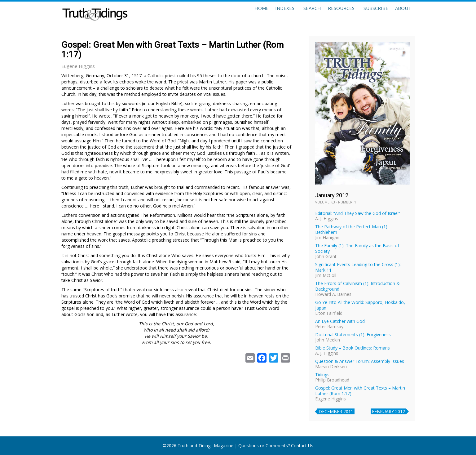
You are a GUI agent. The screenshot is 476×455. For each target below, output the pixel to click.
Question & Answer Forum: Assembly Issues (360, 361)
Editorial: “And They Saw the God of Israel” (358, 213)
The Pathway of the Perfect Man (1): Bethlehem (352, 229)
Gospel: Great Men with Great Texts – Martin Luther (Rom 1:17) (360, 391)
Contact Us (302, 446)
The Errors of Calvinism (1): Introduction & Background (357, 286)
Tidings (322, 375)
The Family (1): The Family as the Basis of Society (357, 248)
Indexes (270, 13)
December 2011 (336, 411)
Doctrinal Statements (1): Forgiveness (353, 335)
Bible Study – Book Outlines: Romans (353, 348)
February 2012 (388, 411)
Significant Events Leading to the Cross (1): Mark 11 (358, 267)
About (401, 13)
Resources (333, 13)
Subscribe (369, 13)
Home (242, 13)
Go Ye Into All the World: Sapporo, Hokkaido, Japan (360, 305)
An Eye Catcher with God (340, 321)
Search (299, 13)
